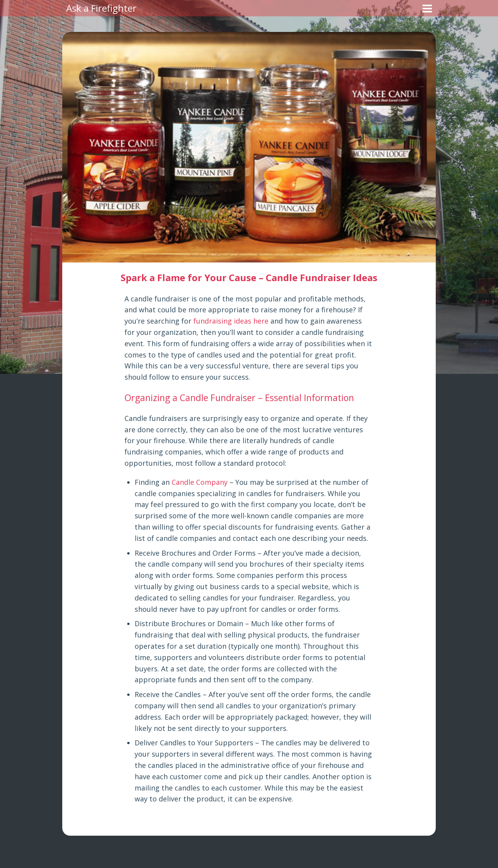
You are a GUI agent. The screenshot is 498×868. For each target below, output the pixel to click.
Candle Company (200, 482)
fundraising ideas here (231, 321)
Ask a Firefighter (101, 8)
